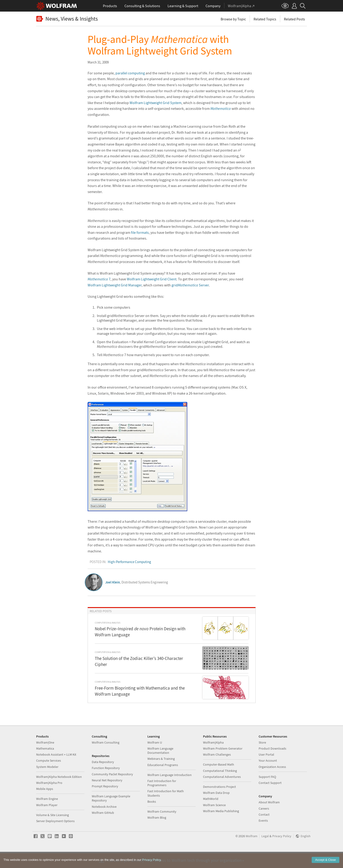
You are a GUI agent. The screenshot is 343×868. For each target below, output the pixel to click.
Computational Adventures (222, 792)
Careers (264, 823)
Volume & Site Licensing (52, 830)
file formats (140, 232)
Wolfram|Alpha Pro (49, 798)
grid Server (190, 285)
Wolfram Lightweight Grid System (156, 103)
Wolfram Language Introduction (170, 790)
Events (263, 835)
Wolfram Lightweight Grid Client (152, 279)
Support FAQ (267, 792)
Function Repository (106, 783)
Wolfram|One (45, 757)
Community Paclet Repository (112, 789)
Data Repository (103, 777)
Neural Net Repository (107, 795)
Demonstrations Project (219, 801)
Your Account (268, 775)
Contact (264, 829)
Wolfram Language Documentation (160, 765)
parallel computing (130, 73)
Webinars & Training (161, 773)
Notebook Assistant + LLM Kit (56, 769)
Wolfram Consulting (106, 757)
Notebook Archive (104, 821)
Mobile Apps (45, 804)
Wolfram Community (162, 826)
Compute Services (49, 775)
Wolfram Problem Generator (223, 763)
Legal (265, 851)
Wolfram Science (214, 820)
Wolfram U (155, 757)
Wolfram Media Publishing (221, 826)
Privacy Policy (282, 851)
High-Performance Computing (129, 562)
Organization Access (272, 782)
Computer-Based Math (219, 779)
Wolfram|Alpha (213, 757)
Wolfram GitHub (103, 827)
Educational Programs (163, 780)
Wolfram (252, 851)
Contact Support (270, 798)
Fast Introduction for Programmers (162, 798)
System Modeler (47, 782)
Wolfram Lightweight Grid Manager (115, 285)
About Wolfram (269, 817)
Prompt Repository (105, 801)
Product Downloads (272, 763)
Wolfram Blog (157, 832)
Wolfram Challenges (217, 769)
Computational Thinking (220, 786)
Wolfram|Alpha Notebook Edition (59, 792)
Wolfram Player (47, 820)
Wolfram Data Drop (216, 808)
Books (152, 816)
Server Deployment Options (55, 836)
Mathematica (45, 763)
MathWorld (211, 814)
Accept (326, 860)
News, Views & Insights (67, 19)
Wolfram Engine (47, 814)
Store (262, 757)
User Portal (266, 769)
